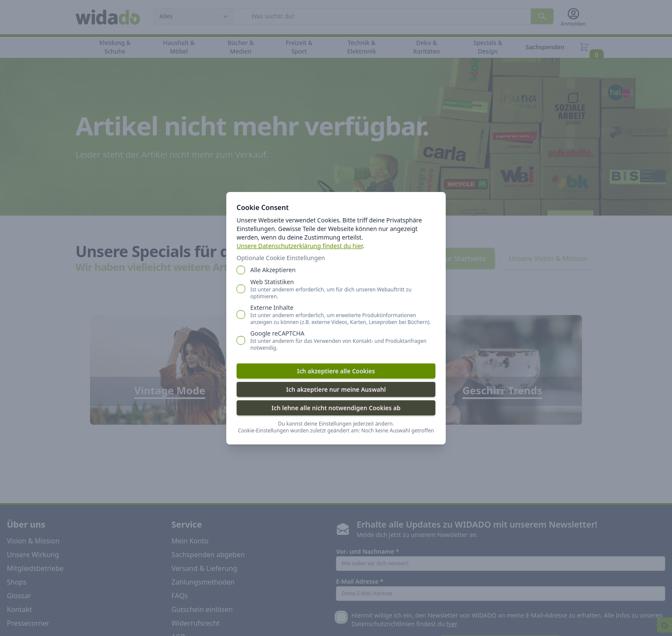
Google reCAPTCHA (343, 340)
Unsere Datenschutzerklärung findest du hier (300, 246)
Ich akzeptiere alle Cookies (336, 371)
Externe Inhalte (343, 315)
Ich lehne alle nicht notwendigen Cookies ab (336, 408)
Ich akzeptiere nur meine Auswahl (336, 389)
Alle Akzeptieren (273, 270)
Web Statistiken (343, 289)
